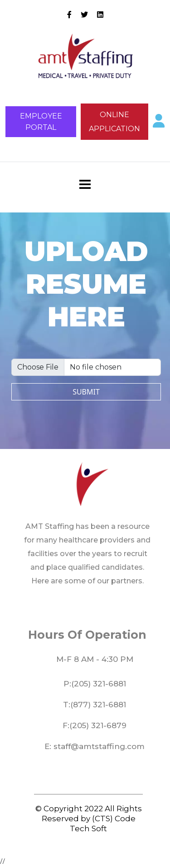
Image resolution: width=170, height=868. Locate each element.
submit (86, 392)
